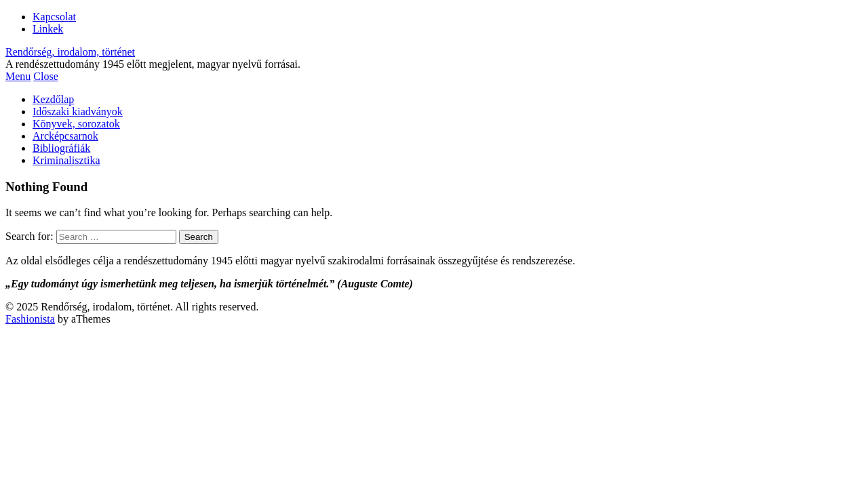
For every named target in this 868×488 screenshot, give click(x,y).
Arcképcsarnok (65, 136)
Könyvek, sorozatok (76, 124)
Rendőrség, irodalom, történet (70, 52)
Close (45, 76)
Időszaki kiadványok (78, 111)
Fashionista (30, 319)
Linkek (48, 29)
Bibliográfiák (61, 148)
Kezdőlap (53, 99)
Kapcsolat (54, 17)
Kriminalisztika (66, 160)
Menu (18, 76)
